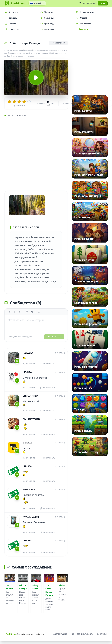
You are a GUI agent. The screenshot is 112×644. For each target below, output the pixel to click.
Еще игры (82, 29)
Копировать (48, 364)
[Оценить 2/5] (14, 102)
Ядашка (28, 353)
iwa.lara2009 (31, 517)
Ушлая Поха (31, 396)
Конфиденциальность (82, 634)
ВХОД (103, 3)
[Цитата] (27, 312)
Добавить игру (60, 634)
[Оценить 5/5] (29, 102)
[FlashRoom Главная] (15, 3)
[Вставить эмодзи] (39, 312)
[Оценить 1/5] (9, 102)
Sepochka (29, 489)
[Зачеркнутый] (20, 312)
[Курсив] (15, 312)
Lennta (27, 372)
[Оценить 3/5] (19, 102)
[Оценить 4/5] (24, 102)
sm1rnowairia (32, 419)
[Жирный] (10, 312)
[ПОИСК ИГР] (80, 3)
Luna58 (27, 466)
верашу (28, 443)
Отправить (54, 337)
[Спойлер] (32, 312)
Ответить (29, 364)
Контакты (102, 634)
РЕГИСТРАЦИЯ (89, 3)
